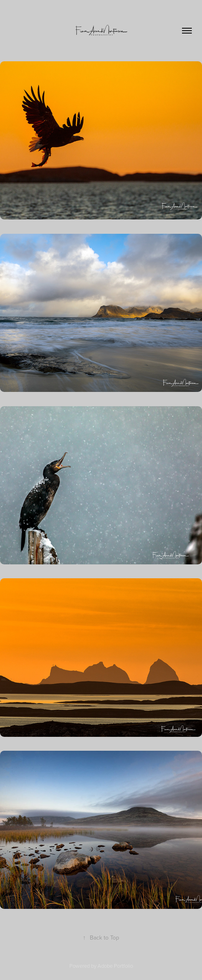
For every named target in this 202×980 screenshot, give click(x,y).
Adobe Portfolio (115, 966)
